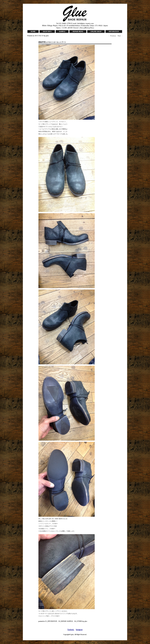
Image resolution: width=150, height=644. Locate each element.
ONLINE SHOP (96, 32)
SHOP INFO (47, 32)
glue (47, 36)
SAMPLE (62, 32)
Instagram (79, 630)
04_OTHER (78, 621)
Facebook (71, 630)
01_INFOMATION (51, 621)
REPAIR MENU (78, 32)
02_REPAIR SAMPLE (66, 621)
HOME (33, 32)
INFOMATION (114, 32)
